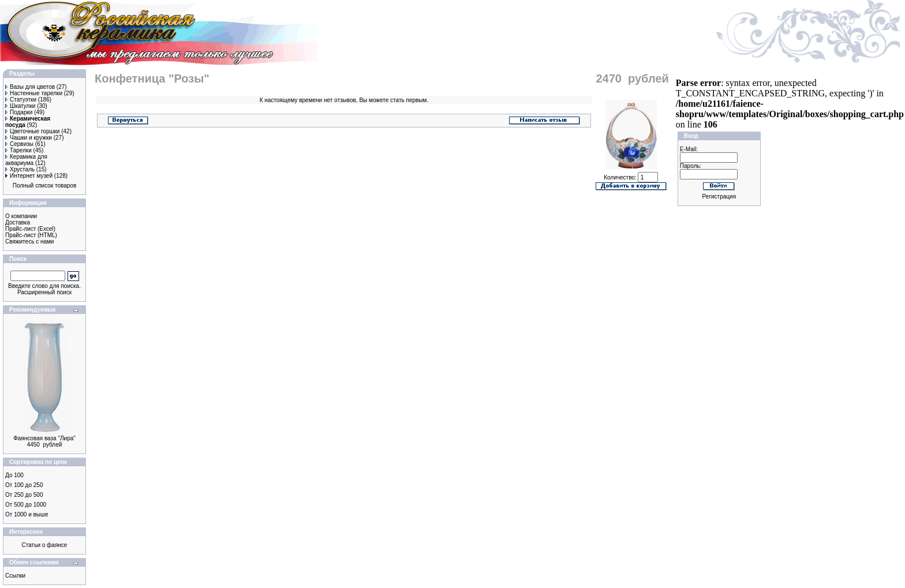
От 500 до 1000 (26, 505)
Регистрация (719, 196)
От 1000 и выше (27, 514)
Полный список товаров (45, 186)
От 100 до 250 (24, 485)
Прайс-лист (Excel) (30, 229)
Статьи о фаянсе (45, 545)
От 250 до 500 (24, 495)
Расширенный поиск (44, 292)
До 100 (14, 475)
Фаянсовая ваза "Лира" (44, 438)
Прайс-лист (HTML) (31, 235)
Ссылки (15, 576)
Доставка (18, 222)
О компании (21, 216)
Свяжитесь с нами (29, 241)
